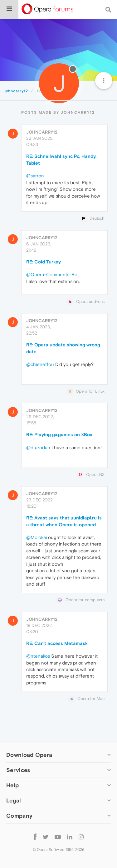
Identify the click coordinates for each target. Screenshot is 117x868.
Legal (14, 800)
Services (18, 770)
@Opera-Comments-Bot (53, 274)
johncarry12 (42, 132)
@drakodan (38, 448)
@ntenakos (38, 656)
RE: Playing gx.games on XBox (59, 434)
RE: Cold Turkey (44, 262)
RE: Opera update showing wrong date (63, 348)
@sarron (35, 176)
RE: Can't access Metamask (57, 643)
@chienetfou (40, 364)
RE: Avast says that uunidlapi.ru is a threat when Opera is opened (64, 521)
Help (12, 785)
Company (19, 816)
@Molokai (37, 537)
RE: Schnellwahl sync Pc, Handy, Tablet (61, 159)
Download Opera (29, 755)
